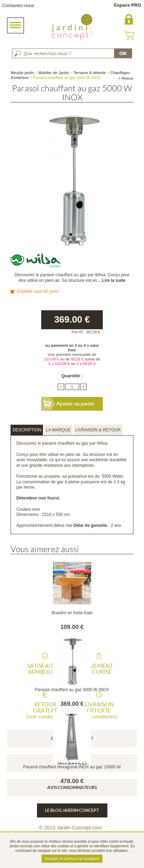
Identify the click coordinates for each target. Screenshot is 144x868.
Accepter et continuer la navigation (72, 859)
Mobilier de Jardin (54, 73)
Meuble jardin (22, 73)
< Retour (126, 78)
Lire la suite (114, 280)
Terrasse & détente (89, 73)
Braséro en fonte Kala (72, 613)
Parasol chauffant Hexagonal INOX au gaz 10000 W (72, 767)
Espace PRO (128, 5)
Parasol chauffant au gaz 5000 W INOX (72, 690)
